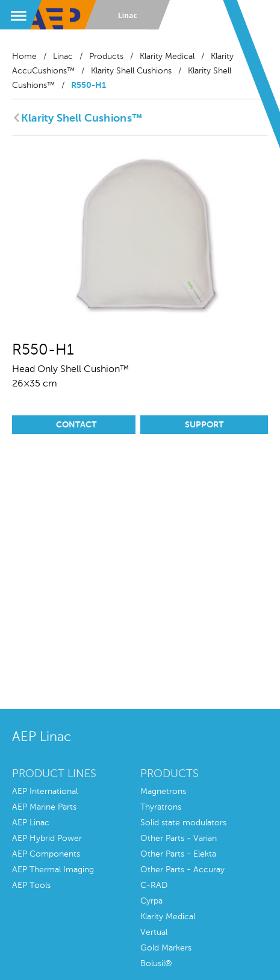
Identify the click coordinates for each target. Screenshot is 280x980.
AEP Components (46, 854)
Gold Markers (166, 948)
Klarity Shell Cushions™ (82, 119)
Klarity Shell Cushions (131, 71)
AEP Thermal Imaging (53, 870)
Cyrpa (151, 901)
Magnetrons (163, 792)
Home (24, 57)
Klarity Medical (167, 57)
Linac (63, 57)
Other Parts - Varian (179, 839)
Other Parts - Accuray (182, 870)
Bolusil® (156, 964)
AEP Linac (31, 823)
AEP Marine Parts (44, 807)
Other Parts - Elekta (178, 854)
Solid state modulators (183, 823)
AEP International (45, 792)
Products (106, 57)
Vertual (154, 932)
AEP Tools (31, 885)
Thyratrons (161, 807)
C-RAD (154, 885)
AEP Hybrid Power (47, 839)
